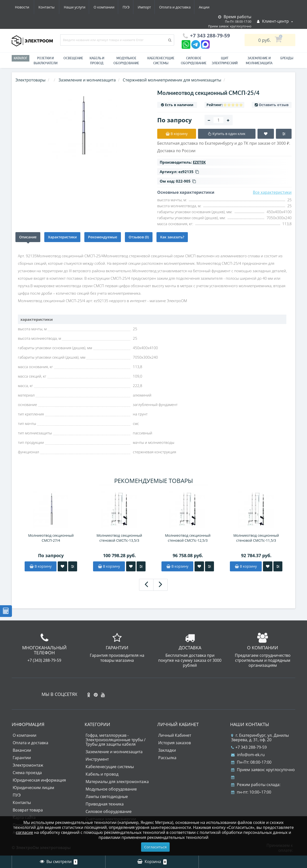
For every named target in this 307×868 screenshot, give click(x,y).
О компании (56, 7)
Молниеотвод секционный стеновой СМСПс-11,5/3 (256, 538)
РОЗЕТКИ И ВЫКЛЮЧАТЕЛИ (46, 61)
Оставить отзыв (274, 105)
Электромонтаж (28, 765)
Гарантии (22, 758)
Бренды (287, 58)
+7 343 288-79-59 (249, 747)
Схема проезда (27, 773)
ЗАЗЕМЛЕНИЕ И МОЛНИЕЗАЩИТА (259, 61)
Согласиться (155, 847)
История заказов (175, 743)
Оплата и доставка (130, 7)
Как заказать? (172, 237)
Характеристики (62, 237)
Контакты (207, 7)
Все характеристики (272, 192)
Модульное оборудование (126, 61)
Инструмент (97, 759)
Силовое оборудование (194, 61)
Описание (28, 237)
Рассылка (167, 758)
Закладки (167, 750)
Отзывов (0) (139, 237)
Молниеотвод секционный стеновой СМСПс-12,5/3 (188, 538)
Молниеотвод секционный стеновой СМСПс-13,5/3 (119, 538)
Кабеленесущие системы (161, 61)
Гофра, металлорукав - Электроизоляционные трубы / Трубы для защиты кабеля (116, 740)
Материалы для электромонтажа (117, 782)
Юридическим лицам (33, 788)
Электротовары (30, 80)
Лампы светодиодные (107, 797)
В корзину (41, 566)
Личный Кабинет (175, 735)
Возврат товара (28, 810)
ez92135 (189, 172)
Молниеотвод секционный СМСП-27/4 (51, 538)
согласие (25, 832)
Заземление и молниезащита (114, 752)
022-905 (186, 181)
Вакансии (22, 750)
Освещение (73, 58)
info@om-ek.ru (248, 755)
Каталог (21, 58)
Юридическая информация (39, 780)
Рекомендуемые (103, 237)
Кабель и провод (97, 61)
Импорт (99, 7)
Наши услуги (26, 7)
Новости (182, 7)
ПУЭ (79, 7)
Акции (160, 7)
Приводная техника (105, 804)
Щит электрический (225, 61)
